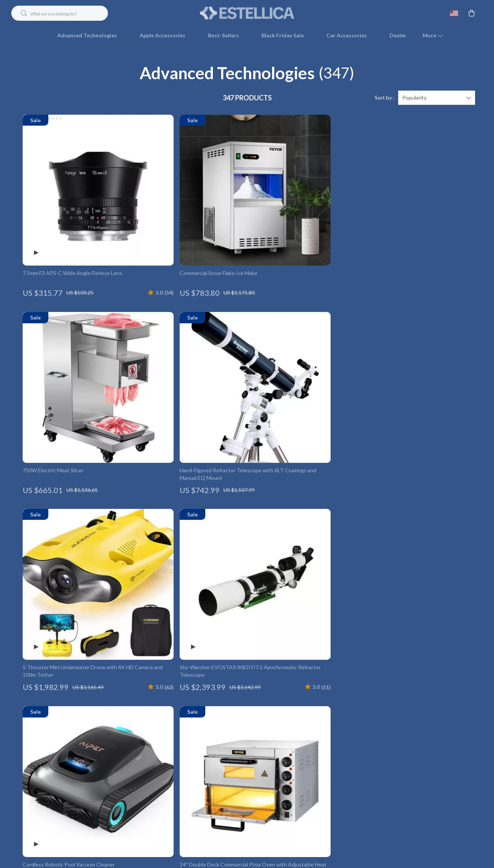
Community (142, 822)
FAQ (305, 710)
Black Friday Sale (283, 35)
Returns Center (319, 722)
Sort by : (385, 98)
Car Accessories (347, 35)
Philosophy (141, 809)
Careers (138, 722)
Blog (134, 697)
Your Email (57, 680)
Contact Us (314, 685)
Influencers (142, 747)
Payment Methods (322, 735)
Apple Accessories (162, 35)
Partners (139, 784)
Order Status (316, 747)
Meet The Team (147, 710)
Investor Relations (150, 772)
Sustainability (144, 797)
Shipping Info (316, 697)
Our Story (140, 685)
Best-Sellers (223, 35)
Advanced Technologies (87, 35)
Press (135, 735)
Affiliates (139, 760)
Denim (398, 35)
